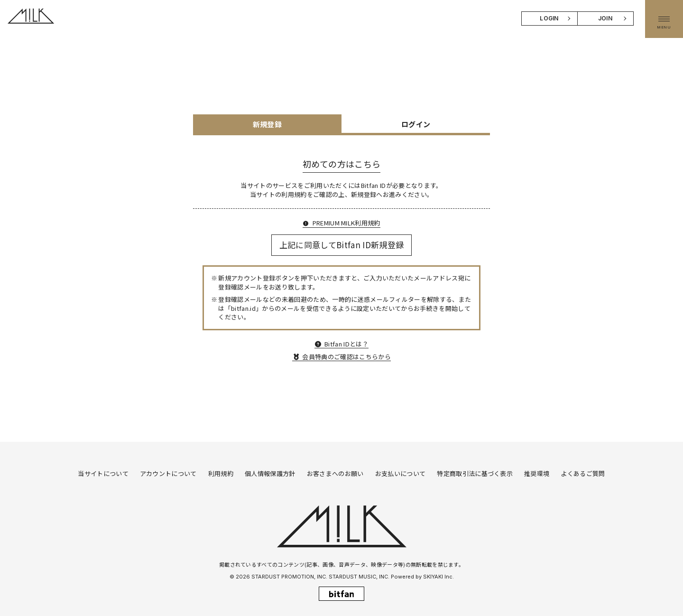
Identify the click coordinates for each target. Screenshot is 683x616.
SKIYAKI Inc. (438, 577)
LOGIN (549, 18)
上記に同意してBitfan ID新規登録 (342, 245)
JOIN (605, 18)
